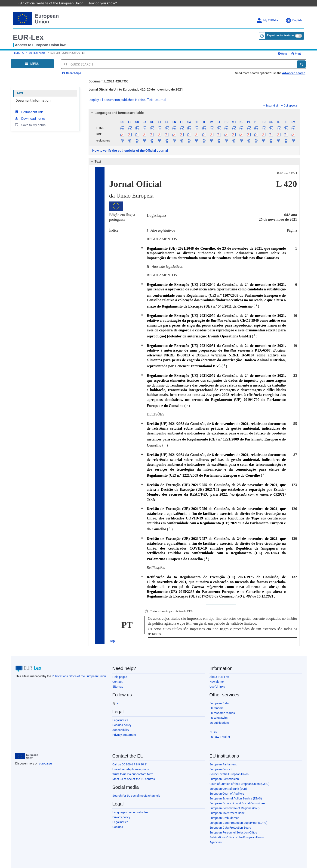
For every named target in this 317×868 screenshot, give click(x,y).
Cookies (118, 827)
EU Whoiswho (219, 718)
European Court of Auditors (227, 794)
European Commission (224, 779)
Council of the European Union (229, 774)
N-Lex (213, 732)
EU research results (222, 713)
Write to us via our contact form (133, 774)
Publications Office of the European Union (79, 676)
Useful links (217, 687)
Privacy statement (124, 735)
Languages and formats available (117, 113)
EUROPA (19, 53)
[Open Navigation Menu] (32, 64)
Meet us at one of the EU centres (134, 779)
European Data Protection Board (230, 828)
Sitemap (118, 687)
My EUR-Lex (268, 20)
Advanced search (294, 73)
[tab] (194, 113)
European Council (221, 769)
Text (20, 93)
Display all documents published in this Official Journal (127, 100)
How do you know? (105, 3)
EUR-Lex (28, 37)
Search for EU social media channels (136, 796)
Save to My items (30, 125)
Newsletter (217, 682)
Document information (33, 101)
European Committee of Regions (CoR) (235, 808)
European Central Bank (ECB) (228, 789)
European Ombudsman (224, 818)
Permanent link (29, 112)
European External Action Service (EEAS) (236, 798)
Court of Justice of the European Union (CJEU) (239, 784)
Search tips (72, 73)
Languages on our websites (130, 812)
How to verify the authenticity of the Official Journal (130, 151)
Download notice (30, 118)
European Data (219, 703)
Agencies (216, 842)
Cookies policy (122, 725)
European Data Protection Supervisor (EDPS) (239, 823)
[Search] (301, 64)
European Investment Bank (227, 813)
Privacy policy (121, 817)
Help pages (120, 677)
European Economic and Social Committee (237, 803)
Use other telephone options (131, 769)
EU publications (220, 723)
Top (112, 641)
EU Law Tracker (220, 737)
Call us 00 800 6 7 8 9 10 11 (130, 764)
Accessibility (121, 730)
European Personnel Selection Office (233, 832)
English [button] (294, 20)
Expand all (271, 106)
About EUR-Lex (219, 677)
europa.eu (45, 763)
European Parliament (223, 764)
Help (282, 54)
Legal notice (120, 720)
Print (296, 54)
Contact (117, 682)
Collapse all (290, 106)
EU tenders (217, 708)
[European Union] (27, 756)
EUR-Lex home (37, 53)
